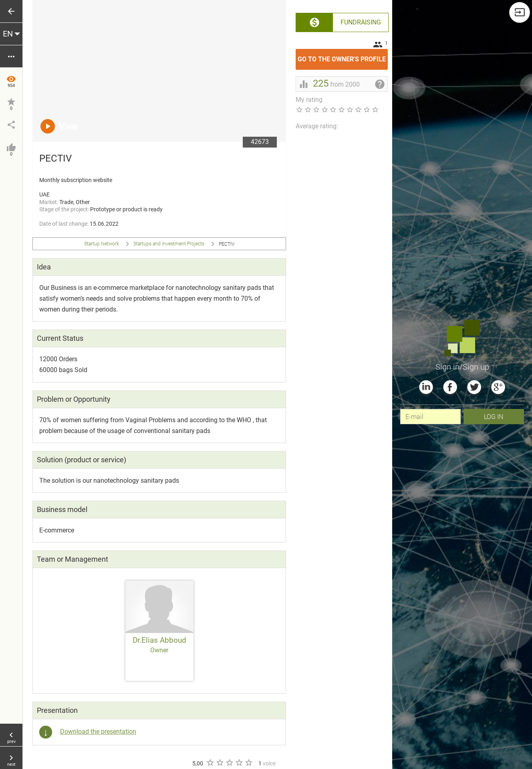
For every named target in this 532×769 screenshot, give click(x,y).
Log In (494, 416)
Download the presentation (98, 732)
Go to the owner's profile (343, 56)
